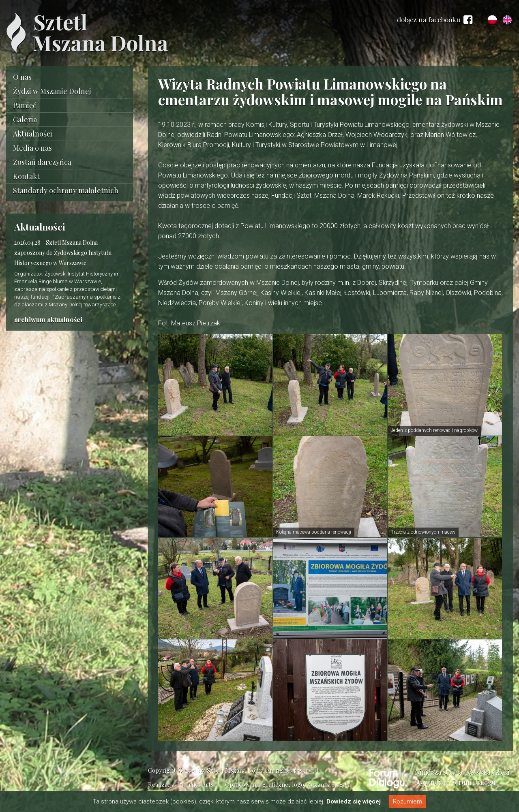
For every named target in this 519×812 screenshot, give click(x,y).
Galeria (25, 120)
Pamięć (25, 105)
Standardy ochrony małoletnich (66, 190)
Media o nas (32, 148)
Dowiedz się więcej (354, 801)
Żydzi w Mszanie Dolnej (52, 91)
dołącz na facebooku (435, 20)
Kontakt (26, 176)
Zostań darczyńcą (42, 162)
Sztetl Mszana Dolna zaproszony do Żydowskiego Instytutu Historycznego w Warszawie (63, 253)
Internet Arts (195, 784)
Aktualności (33, 134)
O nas (22, 77)
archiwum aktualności (48, 319)
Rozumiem (407, 801)
